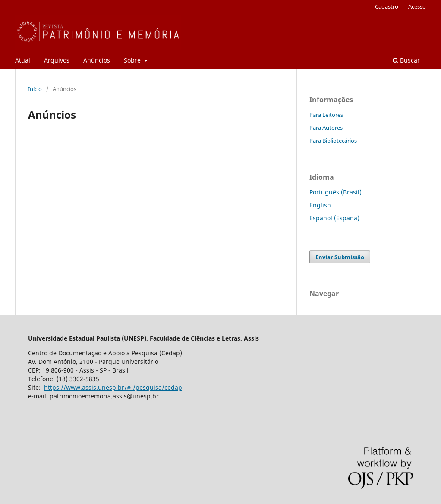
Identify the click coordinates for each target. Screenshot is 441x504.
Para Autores (326, 128)
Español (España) (334, 218)
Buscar (406, 60)
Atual (23, 60)
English (320, 205)
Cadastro (387, 6)
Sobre (133, 60)
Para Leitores (326, 115)
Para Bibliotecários (333, 141)
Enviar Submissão (340, 257)
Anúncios (97, 60)
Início (35, 89)
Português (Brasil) (335, 192)
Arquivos (57, 60)
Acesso (417, 6)
